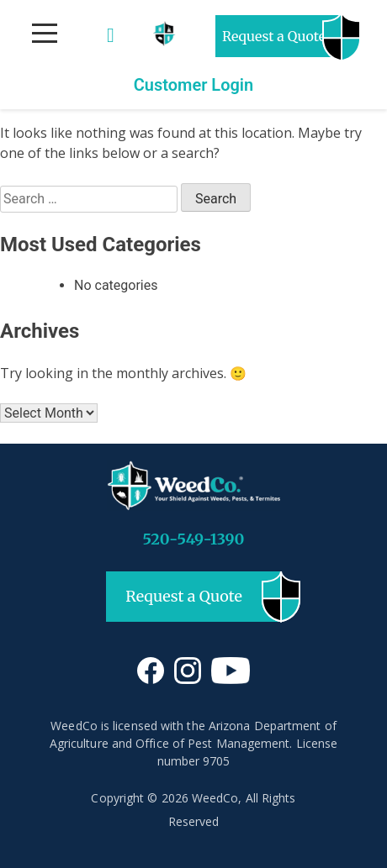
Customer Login (194, 85)
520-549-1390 (194, 539)
